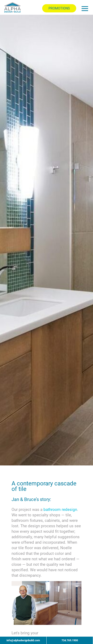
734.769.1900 (70, 640)
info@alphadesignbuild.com (23, 640)
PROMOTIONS (59, 8)
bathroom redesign (60, 510)
